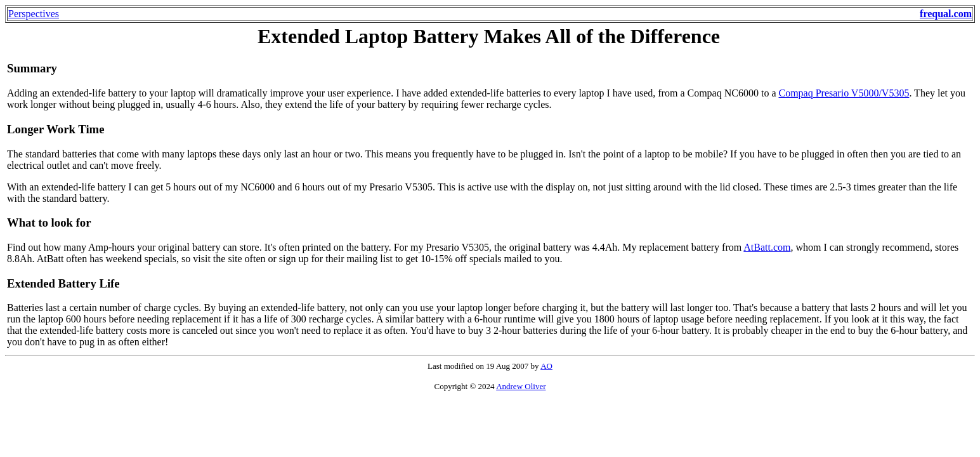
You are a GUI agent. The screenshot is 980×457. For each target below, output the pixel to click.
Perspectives (34, 14)
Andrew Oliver (521, 386)
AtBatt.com (767, 247)
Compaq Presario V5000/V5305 (844, 93)
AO (546, 366)
